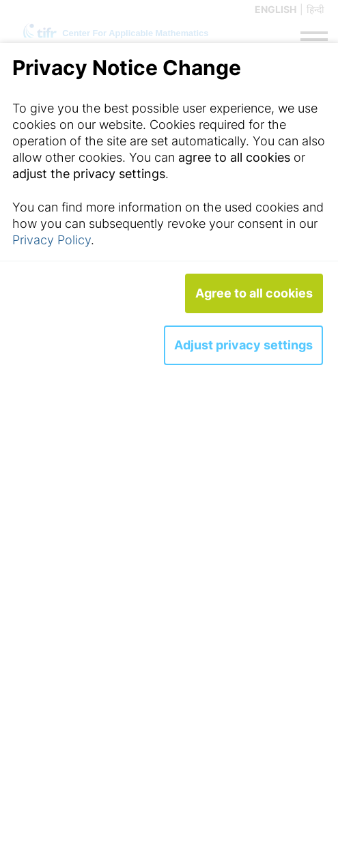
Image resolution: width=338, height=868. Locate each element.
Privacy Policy (52, 240)
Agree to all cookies (254, 293)
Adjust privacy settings (243, 345)
